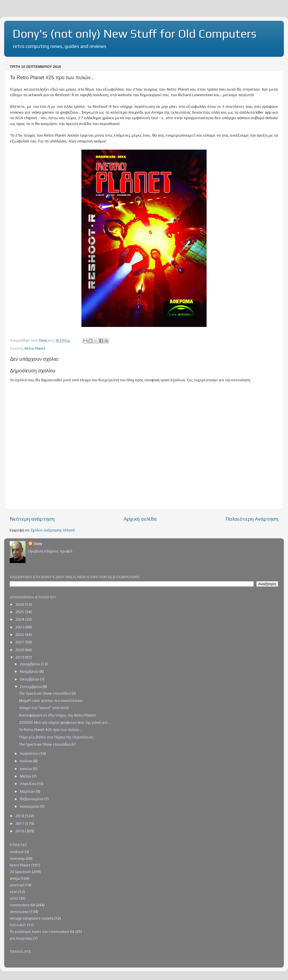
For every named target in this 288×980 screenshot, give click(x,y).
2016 (20, 831)
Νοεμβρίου (30, 671)
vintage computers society (32, 918)
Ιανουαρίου (30, 806)
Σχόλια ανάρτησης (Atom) (53, 530)
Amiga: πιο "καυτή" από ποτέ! (44, 708)
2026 (20, 604)
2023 (20, 627)
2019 (20, 657)
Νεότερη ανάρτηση (32, 519)
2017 (20, 823)
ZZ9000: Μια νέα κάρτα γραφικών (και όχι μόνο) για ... (65, 722)
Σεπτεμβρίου (31, 687)
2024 (20, 619)
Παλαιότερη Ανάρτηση (252, 519)
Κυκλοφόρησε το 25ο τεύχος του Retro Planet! (57, 715)
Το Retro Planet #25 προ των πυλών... (50, 730)
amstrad (17, 885)
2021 (20, 642)
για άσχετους (21, 938)
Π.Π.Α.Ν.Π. (18, 925)
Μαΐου (26, 776)
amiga (15, 878)
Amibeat (17, 852)
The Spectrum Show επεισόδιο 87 (47, 744)
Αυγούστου (30, 753)
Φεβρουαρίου (32, 799)
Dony (38, 544)
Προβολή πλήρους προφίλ (50, 551)
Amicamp (17, 858)
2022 (20, 634)
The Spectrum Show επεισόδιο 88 (47, 693)
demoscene (19, 912)
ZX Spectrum (20, 872)
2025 (20, 612)
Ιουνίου (26, 769)
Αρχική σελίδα (140, 519)
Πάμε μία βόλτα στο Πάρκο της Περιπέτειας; (57, 737)
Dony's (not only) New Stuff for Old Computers (134, 34)
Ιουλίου (27, 761)
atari (14, 892)
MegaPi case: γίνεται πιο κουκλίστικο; (51, 700)
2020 (20, 650)
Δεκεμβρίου (30, 664)
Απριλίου (28, 784)
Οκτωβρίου (30, 679)
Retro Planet (35, 348)
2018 (20, 816)
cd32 (14, 898)
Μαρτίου (28, 791)
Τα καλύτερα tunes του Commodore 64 (42, 932)
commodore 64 (22, 905)
